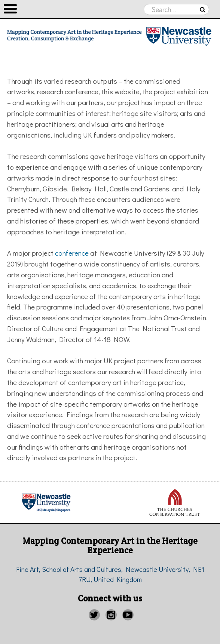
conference (72, 253)
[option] (174, 502)
